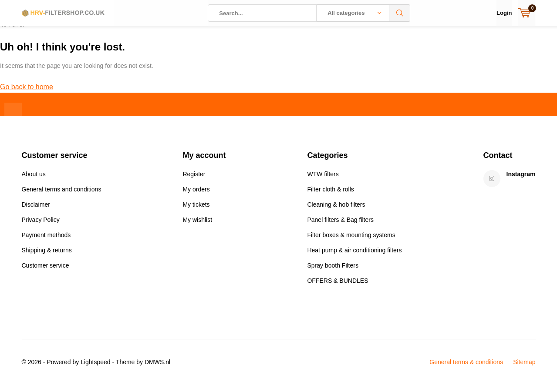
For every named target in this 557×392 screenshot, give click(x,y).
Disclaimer (36, 211)
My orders (196, 196)
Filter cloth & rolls (330, 196)
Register (194, 181)
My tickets (196, 211)
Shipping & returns (47, 257)
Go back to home (27, 93)
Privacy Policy (41, 226)
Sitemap (524, 369)
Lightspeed (96, 369)
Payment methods (46, 241)
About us (34, 181)
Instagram (521, 181)
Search (400, 13)
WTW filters (323, 181)
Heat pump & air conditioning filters (354, 257)
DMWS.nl (157, 369)
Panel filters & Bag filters (340, 226)
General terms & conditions (466, 369)
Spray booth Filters (333, 272)
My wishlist (197, 226)
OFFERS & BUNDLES (338, 287)
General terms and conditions (62, 196)
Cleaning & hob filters (336, 211)
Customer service (46, 272)
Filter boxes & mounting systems (351, 241)
